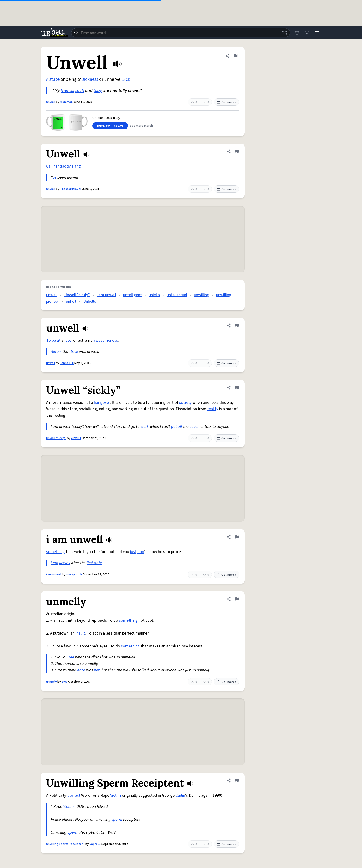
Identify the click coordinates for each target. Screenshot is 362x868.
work (145, 427)
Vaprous (95, 844)
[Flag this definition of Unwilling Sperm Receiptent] (237, 781)
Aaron (56, 352)
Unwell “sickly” (77, 295)
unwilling (202, 295)
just (133, 552)
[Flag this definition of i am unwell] (237, 537)
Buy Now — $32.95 (110, 126)
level (68, 340)
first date (94, 563)
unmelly (51, 682)
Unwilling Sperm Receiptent (65, 844)
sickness (90, 79)
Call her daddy (58, 166)
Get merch (226, 102)
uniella (154, 295)
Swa (65, 682)
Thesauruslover (71, 189)
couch (195, 427)
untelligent (132, 295)
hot (97, 670)
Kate (81, 670)
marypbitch (74, 575)
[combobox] (181, 33)
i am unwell (106, 295)
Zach (80, 90)
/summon (66, 102)
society (185, 403)
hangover (102, 403)
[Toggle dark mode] (307, 33)
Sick (126, 79)
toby (98, 90)
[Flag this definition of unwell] (237, 326)
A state (53, 79)
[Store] (297, 33)
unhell (71, 301)
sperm (117, 819)
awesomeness (106, 340)
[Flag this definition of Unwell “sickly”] (237, 388)
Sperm (73, 832)
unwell (52, 295)
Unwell (51, 102)
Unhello (90, 301)
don (141, 552)
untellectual (177, 295)
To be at (53, 340)
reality (213, 409)
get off (177, 427)
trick (74, 352)
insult (80, 633)
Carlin (180, 795)
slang (76, 166)
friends (67, 90)
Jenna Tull (67, 363)
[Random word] (284, 33)
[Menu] (317, 33)
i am (54, 563)
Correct (74, 795)
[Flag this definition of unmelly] (237, 599)
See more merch (141, 126)
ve (55, 177)
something (56, 552)
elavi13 (76, 438)
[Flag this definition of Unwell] (235, 56)
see (71, 657)
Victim (116, 795)
